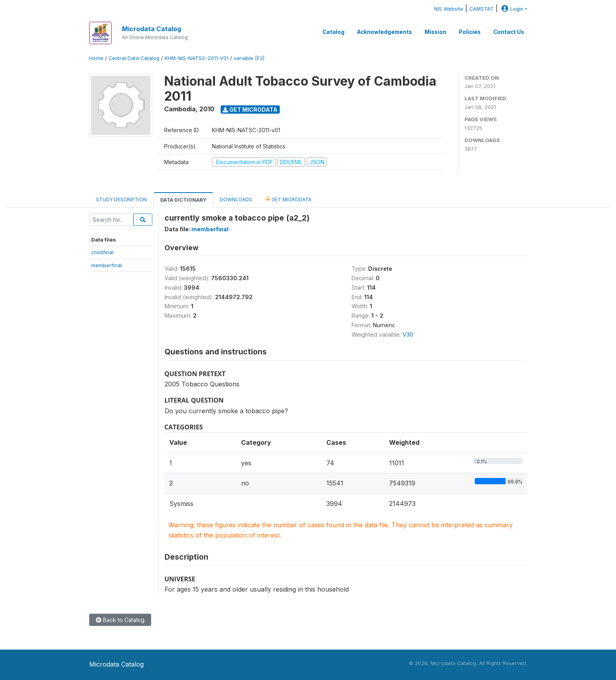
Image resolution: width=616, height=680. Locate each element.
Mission (435, 32)
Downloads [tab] (236, 200)
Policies (470, 32)
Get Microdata (250, 110)
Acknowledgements (385, 32)
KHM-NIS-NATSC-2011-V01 (197, 58)
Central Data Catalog (134, 58)
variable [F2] (249, 58)
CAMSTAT (481, 9)
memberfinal (107, 265)
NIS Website (449, 9)
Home (96, 58)
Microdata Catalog (152, 29)
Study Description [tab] (121, 200)
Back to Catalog (120, 620)
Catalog (333, 32)
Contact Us (509, 32)
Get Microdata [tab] (288, 199)
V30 (408, 334)
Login (511, 9)
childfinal (102, 252)
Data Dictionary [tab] (183, 200)
